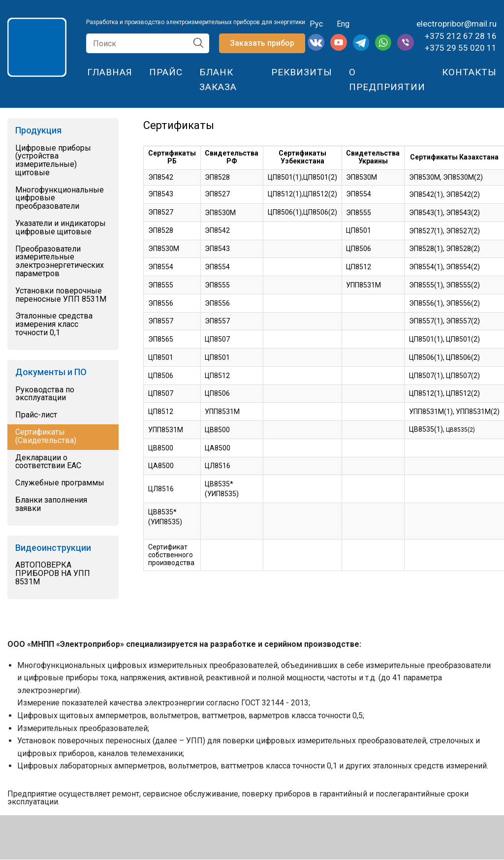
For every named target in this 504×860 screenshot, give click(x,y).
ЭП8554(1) (426, 267)
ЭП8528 (217, 177)
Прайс (166, 72)
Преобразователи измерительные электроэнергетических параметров (60, 262)
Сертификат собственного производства (171, 555)
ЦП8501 (359, 230)
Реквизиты (302, 72)
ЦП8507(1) (426, 376)
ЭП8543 (217, 249)
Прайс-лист (36, 415)
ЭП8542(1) (426, 194)
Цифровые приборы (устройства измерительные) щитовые (53, 161)
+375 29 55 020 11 (461, 48)
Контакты (469, 72)
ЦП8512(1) (426, 393)
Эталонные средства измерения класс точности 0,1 (54, 324)
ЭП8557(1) (426, 321)
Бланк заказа (218, 80)
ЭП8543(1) (426, 213)
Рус (315, 24)
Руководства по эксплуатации (45, 394)
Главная (110, 72)
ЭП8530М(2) (463, 177)
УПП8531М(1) (431, 412)
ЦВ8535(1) (426, 429)
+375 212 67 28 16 (461, 36)
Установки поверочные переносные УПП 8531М (61, 295)
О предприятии (387, 80)
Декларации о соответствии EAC (48, 462)
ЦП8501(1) (426, 339)
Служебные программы (60, 483)
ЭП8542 (161, 177)
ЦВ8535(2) (460, 430)
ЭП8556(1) (426, 303)
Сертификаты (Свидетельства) (46, 437)
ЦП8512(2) (463, 393)
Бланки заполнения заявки (51, 505)
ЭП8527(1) (426, 231)
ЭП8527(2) (463, 231)
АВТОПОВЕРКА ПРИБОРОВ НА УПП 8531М (53, 573)
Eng (343, 24)
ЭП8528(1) (426, 249)
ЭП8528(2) (463, 249)
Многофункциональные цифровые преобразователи (60, 198)
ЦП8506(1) (285, 212)
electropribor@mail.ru (457, 24)
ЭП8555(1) (426, 285)
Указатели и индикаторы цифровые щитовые (61, 228)
